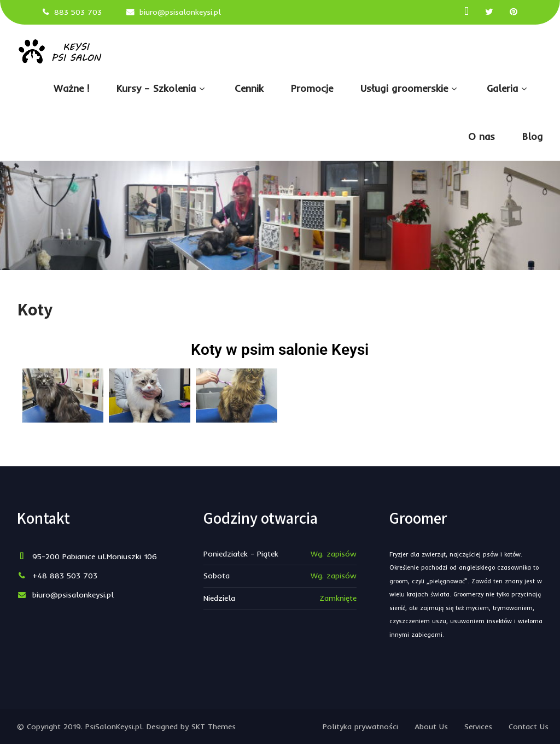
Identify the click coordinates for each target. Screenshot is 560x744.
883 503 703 (78, 12)
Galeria (508, 88)
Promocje (312, 88)
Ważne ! (71, 88)
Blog (533, 136)
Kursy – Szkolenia (162, 88)
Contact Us (529, 727)
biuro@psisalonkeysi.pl (180, 12)
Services (478, 727)
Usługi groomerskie (410, 88)
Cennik (249, 88)
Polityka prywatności (360, 727)
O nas (482, 136)
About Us (431, 727)
